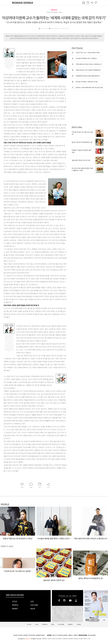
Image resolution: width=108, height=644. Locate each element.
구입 (104, 620)
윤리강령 (25, 635)
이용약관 (75, 635)
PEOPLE (54, 10)
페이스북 (59, 600)
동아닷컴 (49, 635)
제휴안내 (70, 635)
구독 (98, 620)
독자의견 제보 (32, 635)
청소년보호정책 (92, 635)
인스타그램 (64, 600)
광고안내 (20, 635)
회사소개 (55, 635)
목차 (93, 620)
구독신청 (15, 635)
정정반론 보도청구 (40, 635)
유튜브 (70, 600)
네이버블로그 (76, 600)
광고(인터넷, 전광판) (62, 635)
